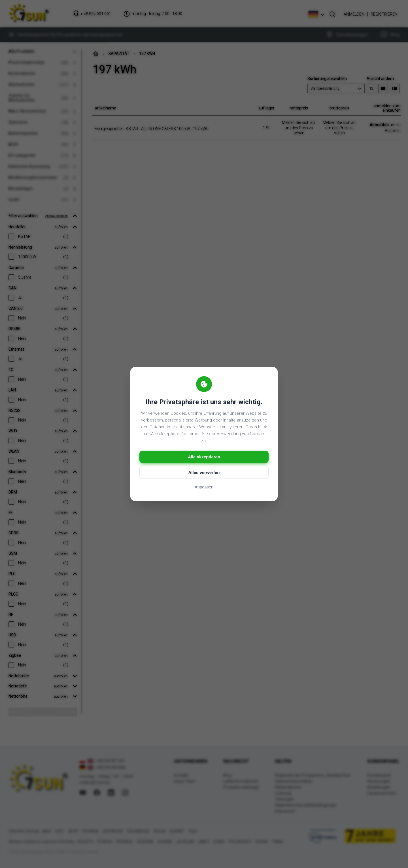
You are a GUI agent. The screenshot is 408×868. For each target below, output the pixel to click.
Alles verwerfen (204, 472)
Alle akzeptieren (204, 457)
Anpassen (204, 487)
